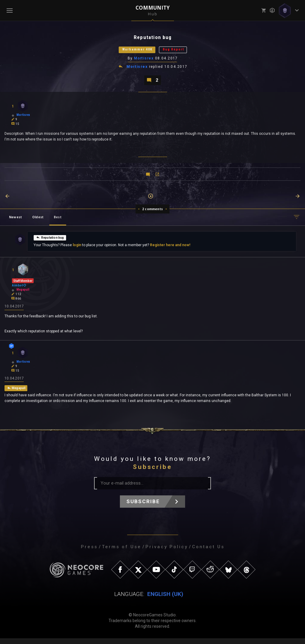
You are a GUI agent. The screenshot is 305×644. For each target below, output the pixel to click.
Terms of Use (122, 552)
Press (89, 552)
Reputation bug (50, 242)
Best (58, 221)
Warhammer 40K (132, 51)
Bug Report (181, 51)
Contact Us (208, 552)
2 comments (152, 213)
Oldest (38, 221)
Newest (15, 221)
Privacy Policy (167, 552)
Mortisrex (144, 61)
